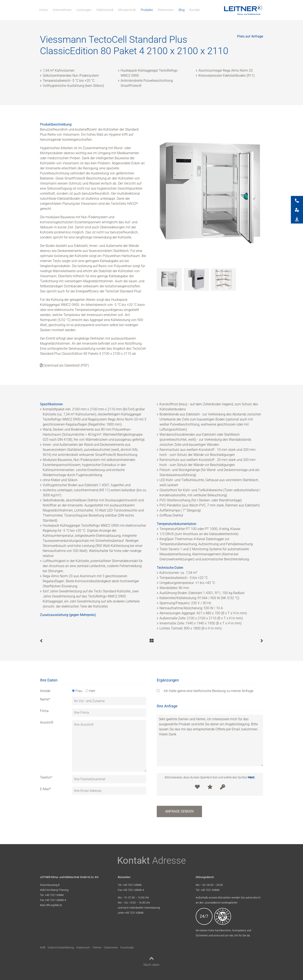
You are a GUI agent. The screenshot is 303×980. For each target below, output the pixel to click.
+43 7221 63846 (54, 895)
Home (44, 10)
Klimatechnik (127, 10)
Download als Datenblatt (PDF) (64, 365)
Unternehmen (62, 10)
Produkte (147, 10)
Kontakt (195, 10)
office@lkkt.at (54, 905)
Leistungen (84, 10)
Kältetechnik (105, 10)
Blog (182, 10)
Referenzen (166, 10)
